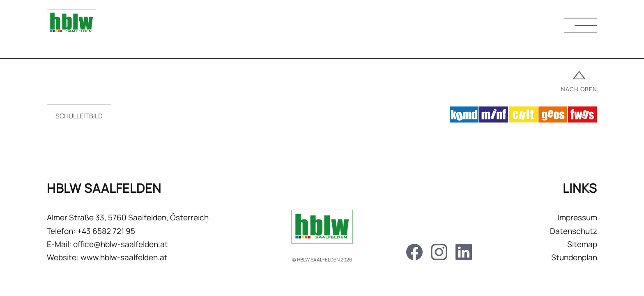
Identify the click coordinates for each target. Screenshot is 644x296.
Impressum (577, 217)
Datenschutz (574, 231)
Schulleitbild (79, 116)
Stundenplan (574, 257)
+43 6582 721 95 (106, 231)
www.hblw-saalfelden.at (124, 257)
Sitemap (582, 244)
